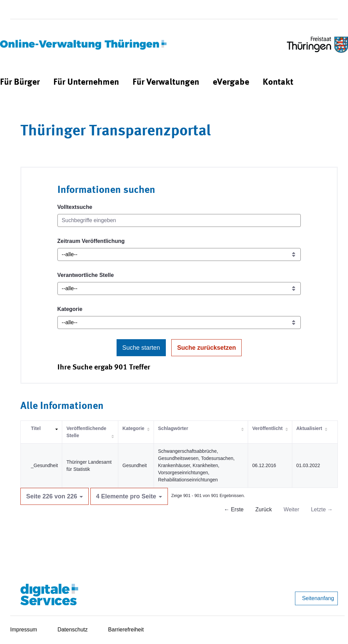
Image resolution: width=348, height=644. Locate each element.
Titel (36, 428)
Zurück (264, 509)
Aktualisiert (309, 428)
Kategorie (70, 309)
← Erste (234, 509)
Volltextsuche (75, 207)
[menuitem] (20, 82)
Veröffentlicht (267, 428)
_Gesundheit (44, 465)
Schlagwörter (173, 428)
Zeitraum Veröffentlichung (91, 241)
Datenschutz (73, 630)
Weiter (292, 509)
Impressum (24, 630)
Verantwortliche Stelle (86, 275)
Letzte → (322, 509)
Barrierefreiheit (126, 630)
